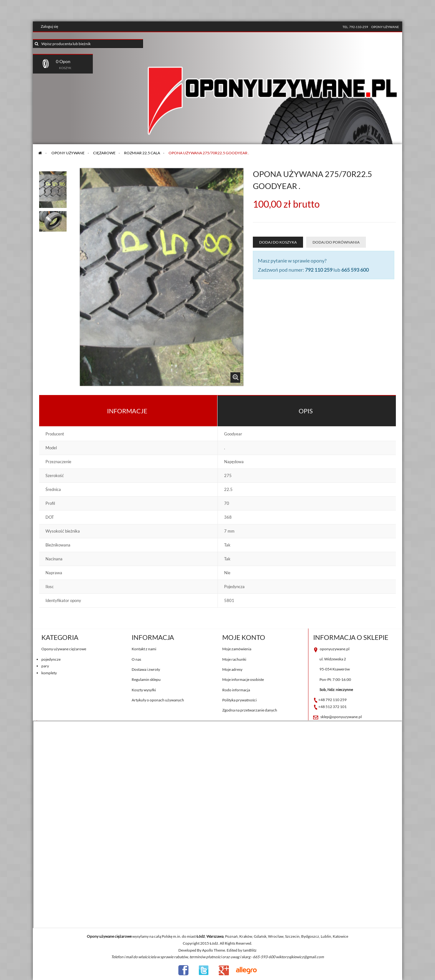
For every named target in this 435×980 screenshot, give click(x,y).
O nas (136, 659)
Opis (306, 411)
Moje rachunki (234, 659)
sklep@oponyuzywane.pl (341, 717)
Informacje (127, 411)
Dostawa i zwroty (146, 669)
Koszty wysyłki (144, 690)
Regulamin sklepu (146, 679)
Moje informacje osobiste (243, 679)
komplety (49, 673)
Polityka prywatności (239, 700)
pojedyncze (51, 659)
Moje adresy (232, 669)
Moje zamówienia (237, 649)
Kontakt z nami (144, 649)
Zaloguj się (49, 26)
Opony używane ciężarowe (64, 649)
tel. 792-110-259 (355, 27)
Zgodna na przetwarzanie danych (250, 710)
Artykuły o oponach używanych (158, 700)
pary (45, 666)
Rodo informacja (236, 690)
